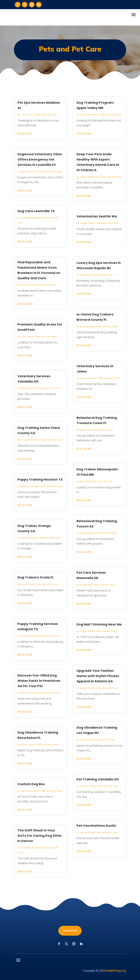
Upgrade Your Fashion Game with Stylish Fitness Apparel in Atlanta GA (98, 676)
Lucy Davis (86, 740)
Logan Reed (87, 631)
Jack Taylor (27, 115)
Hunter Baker (87, 832)
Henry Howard (29, 693)
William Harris (29, 388)
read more (25, 134)
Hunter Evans (28, 636)
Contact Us (70, 931)
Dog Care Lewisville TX (36, 211)
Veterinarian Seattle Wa (97, 216)
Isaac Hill (85, 430)
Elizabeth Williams (31, 218)
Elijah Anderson (30, 172)
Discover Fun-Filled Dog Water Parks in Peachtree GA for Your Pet (39, 681)
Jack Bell (85, 481)
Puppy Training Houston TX (40, 479)
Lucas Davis (28, 584)
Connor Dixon (88, 786)
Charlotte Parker (89, 115)
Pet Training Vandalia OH (98, 779)
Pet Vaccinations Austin (96, 826)
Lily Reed (85, 275)
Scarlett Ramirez (30, 440)
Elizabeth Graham (31, 848)
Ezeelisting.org (116, 971)
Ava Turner (27, 285)
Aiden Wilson (87, 533)
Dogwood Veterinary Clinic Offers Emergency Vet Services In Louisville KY (40, 159)
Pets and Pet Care (46, 115)
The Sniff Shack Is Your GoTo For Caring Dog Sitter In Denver (40, 836)
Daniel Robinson (89, 177)
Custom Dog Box (31, 784)
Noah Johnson (88, 378)
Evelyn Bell (86, 585)
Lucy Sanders (88, 326)
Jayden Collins (29, 538)
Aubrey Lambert (30, 486)
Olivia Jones (28, 745)
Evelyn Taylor (88, 223)
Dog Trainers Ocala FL (36, 577)
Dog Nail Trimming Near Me (99, 624)
